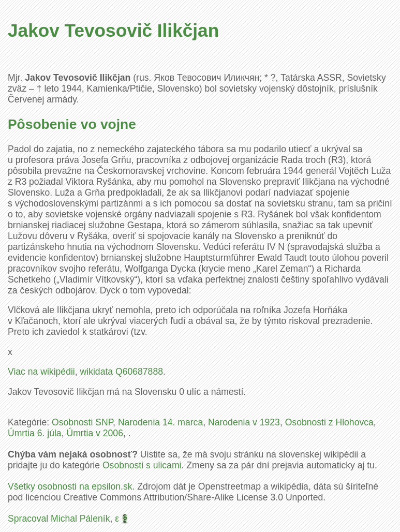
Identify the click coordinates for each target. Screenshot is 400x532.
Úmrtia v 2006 (95, 433)
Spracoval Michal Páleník (59, 519)
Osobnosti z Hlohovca (329, 422)
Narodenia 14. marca (160, 422)
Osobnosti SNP (82, 422)
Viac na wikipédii (41, 372)
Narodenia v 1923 (244, 422)
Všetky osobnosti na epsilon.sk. (71, 486)
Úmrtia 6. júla (35, 433)
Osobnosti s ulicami (142, 465)
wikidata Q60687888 (122, 372)
